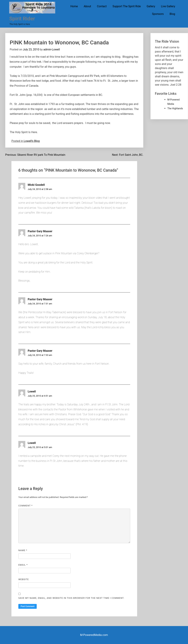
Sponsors (158, 14)
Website (24, 579)
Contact (102, 6)
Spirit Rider (22, 19)
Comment (25, 506)
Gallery (151, 6)
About (87, 6)
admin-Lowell (52, 49)
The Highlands (175, 108)
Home (74, 6)
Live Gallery (168, 6)
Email (23, 565)
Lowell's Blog (32, 141)
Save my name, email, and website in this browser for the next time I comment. (71, 598)
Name (23, 550)
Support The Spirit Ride (127, 6)
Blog (172, 14)
